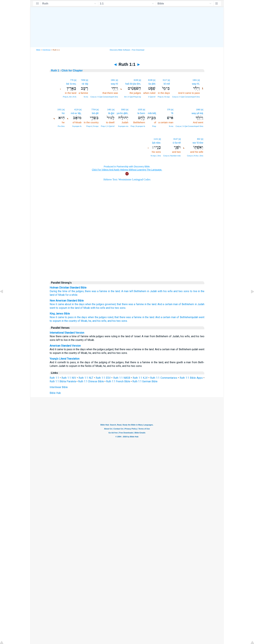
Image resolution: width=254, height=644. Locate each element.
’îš (172, 113)
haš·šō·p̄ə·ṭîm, (133, 84)
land (118, 291)
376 (169, 110)
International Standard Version (67, 333)
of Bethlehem (186, 304)
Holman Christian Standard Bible (68, 288)
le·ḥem (141, 113)
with (160, 291)
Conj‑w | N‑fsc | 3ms (195, 156)
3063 (123, 110)
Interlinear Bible (59, 387)
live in (197, 291)
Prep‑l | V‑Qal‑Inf (108, 126)
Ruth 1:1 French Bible (118, 381)
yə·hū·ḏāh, (122, 113)
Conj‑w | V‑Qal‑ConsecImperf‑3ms (186, 97)
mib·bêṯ (152, 113)
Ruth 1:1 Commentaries (164, 378)
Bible (38, 50)
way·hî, (196, 84)
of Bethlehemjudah (187, 317)
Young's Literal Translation (65, 359)
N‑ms (86, 97)
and (175, 291)
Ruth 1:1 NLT (86, 378)
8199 (150, 80)
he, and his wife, (98, 321)
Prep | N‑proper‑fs (138, 126)
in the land (74, 308)
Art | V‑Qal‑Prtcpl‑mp (133, 97)
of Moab (60, 295)
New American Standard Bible (67, 301)
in (109, 291)
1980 (198, 110)
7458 (83, 80)
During (53, 291)
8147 (176, 139)
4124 (77, 110)
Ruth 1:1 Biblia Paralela (63, 381)
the (113, 291)
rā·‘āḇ (85, 84)
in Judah (152, 291)
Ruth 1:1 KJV (140, 378)
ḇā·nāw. (157, 143)
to (191, 291)
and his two (112, 308)
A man (125, 291)
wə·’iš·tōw (198, 143)
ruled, (111, 317)
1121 (156, 139)
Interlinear (47, 50)
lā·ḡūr (111, 113)
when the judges (95, 304)
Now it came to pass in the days (68, 317)
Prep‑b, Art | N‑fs (70, 97)
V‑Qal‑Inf (152, 97)
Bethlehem (140, 291)
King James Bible (60, 314)
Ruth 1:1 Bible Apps (191, 378)
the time (63, 291)
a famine (102, 291)
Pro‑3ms (61, 126)
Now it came (57, 304)
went (52, 308)
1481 (109, 110)
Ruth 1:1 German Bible (145, 381)
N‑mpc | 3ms (156, 156)
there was (91, 291)
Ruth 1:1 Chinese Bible (91, 381)
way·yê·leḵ (197, 113)
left (131, 291)
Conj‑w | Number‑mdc (172, 156)
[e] (199, 80)
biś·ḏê (95, 113)
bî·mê (167, 84)
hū (63, 113)
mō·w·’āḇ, (76, 113)
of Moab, (83, 321)
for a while (71, 295)
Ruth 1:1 (54, 378)
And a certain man (168, 304)
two (181, 291)
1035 (140, 110)
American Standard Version (65, 346)
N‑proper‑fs (77, 126)
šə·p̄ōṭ (152, 84)
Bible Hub (55, 393)
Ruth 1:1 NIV (69, 378)
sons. (123, 308)
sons (186, 291)
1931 (60, 110)
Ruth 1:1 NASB (122, 378)
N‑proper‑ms (123, 126)
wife (170, 291)
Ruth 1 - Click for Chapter (67, 71)
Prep (154, 126)
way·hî (114, 84)
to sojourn (62, 308)
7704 (94, 110)
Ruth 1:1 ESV (103, 378)
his (165, 291)
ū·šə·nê (177, 143)
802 (199, 139)
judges (80, 291)
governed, (110, 304)
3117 (165, 80)
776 (72, 80)
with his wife (98, 308)
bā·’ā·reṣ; (71, 84)
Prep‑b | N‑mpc (164, 97)
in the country (69, 321)
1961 (195, 80)
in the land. (151, 304)
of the (72, 291)
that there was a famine (130, 304)
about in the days (75, 304)
